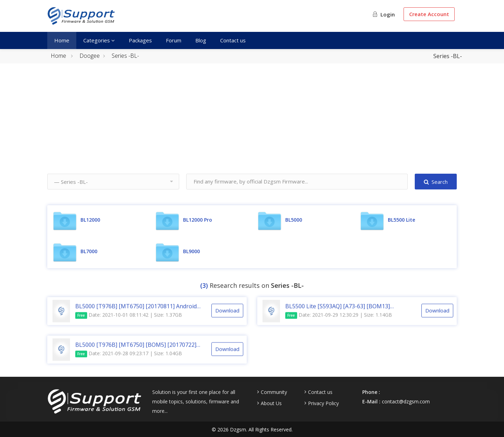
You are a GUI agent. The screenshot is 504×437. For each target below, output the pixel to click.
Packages (140, 40)
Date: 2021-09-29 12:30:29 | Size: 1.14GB (339, 321)
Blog (201, 40)
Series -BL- (125, 56)
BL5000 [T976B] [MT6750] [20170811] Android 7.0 (136, 312)
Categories (99, 40)
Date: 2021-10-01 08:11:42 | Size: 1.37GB (129, 321)
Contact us (233, 40)
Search (436, 182)
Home (62, 40)
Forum (174, 40)
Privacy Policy (323, 403)
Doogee (90, 56)
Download (227, 317)
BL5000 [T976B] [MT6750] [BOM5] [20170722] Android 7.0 (136, 351)
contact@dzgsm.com (406, 401)
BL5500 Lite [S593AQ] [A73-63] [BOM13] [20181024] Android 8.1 (338, 312)
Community (274, 392)
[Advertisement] (252, 125)
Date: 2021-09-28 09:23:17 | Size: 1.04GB (129, 360)
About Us (271, 403)
